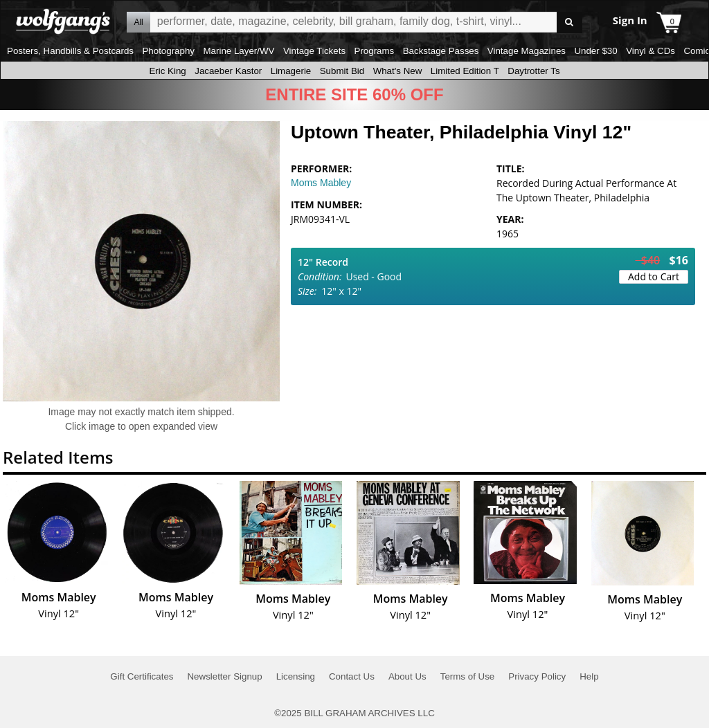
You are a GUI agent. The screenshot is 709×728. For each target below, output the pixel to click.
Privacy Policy (537, 676)
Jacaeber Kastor (228, 71)
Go (569, 22)
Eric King (167, 71)
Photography (168, 51)
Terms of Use (468, 676)
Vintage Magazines (527, 51)
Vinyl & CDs (650, 51)
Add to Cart (654, 276)
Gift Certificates (142, 676)
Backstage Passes (441, 51)
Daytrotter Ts (533, 71)
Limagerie (291, 71)
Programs (375, 51)
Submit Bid (342, 71)
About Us (407, 676)
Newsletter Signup (224, 676)
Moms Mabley (321, 183)
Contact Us (352, 676)
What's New (398, 71)
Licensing (296, 676)
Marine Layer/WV (239, 51)
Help (589, 676)
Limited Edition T (465, 71)
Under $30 (595, 51)
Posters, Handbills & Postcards (70, 51)
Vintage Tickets (314, 51)
